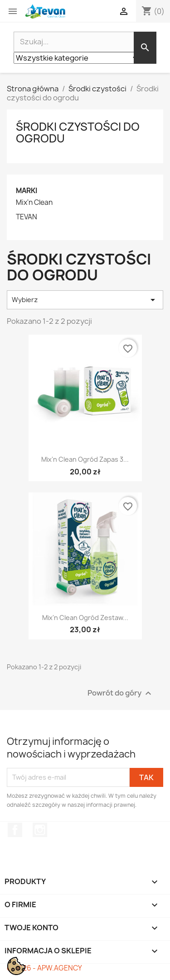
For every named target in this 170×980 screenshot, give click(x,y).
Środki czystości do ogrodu (78, 133)
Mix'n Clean (34, 203)
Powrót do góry (121, 693)
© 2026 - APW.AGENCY (44, 968)
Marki (27, 191)
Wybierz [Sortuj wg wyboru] (85, 300)
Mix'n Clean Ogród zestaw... (85, 618)
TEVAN (27, 217)
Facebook (15, 830)
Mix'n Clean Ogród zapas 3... (85, 459)
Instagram (40, 830)
